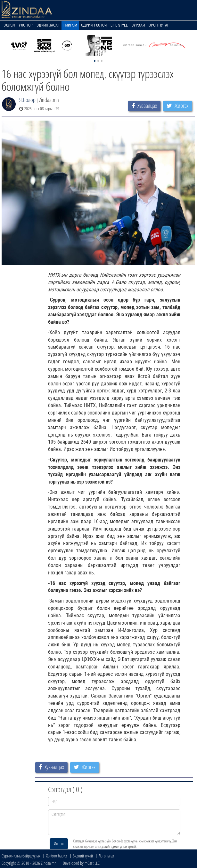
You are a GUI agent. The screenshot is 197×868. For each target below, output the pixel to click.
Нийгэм (70, 25)
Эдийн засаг (48, 25)
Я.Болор (27, 100)
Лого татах (106, 856)
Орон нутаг (159, 25)
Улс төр (26, 25)
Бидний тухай (83, 856)
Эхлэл (9, 25)
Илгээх (59, 844)
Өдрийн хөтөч (94, 25)
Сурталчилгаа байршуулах (21, 856)
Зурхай (138, 25)
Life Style (119, 25)
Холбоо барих (57, 856)
